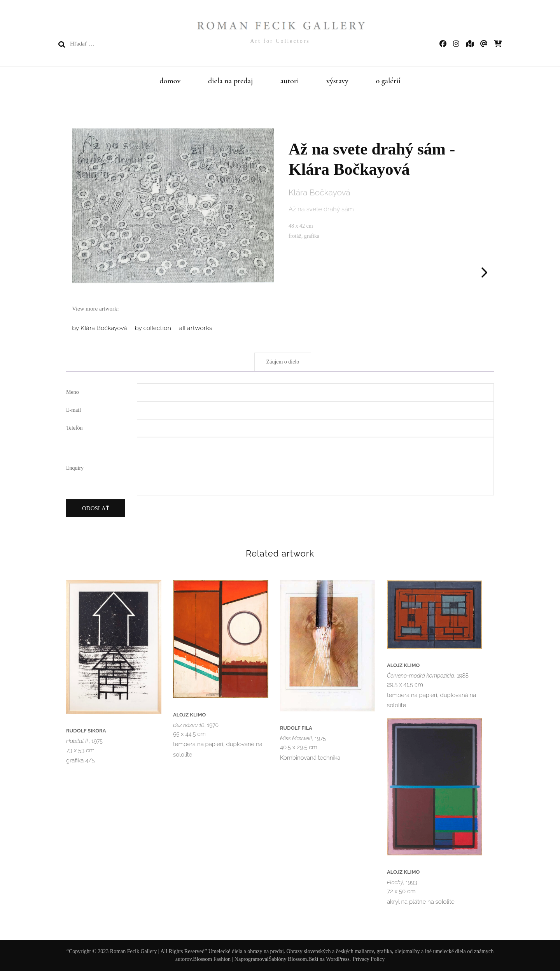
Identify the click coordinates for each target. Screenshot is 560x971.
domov (170, 81)
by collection (153, 328)
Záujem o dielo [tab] (283, 362)
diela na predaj (230, 81)
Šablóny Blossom (288, 959)
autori (290, 81)
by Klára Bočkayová (100, 328)
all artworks (195, 328)
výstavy (337, 81)
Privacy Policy (369, 959)
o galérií (388, 81)
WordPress (338, 959)
